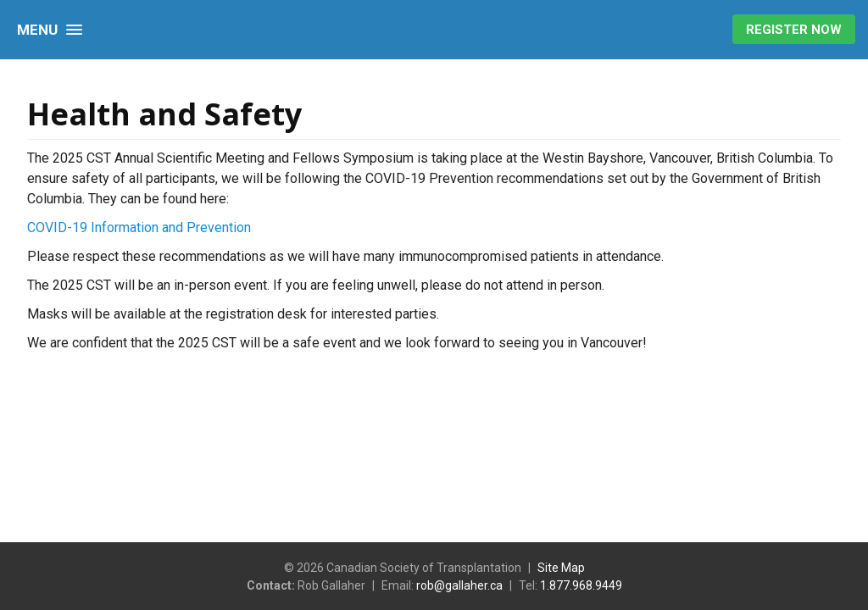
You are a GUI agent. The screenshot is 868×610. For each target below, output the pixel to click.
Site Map (561, 568)
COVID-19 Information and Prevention (139, 227)
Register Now (794, 30)
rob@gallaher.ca (459, 585)
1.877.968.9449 (581, 585)
